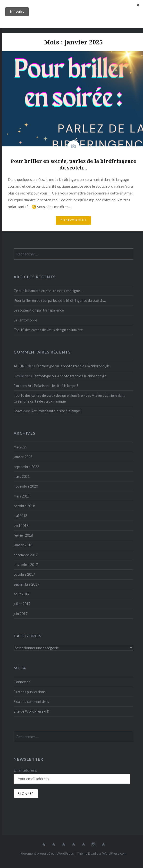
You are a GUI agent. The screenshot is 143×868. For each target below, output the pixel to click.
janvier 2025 (23, 457)
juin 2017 (21, 614)
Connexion (22, 682)
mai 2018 (20, 516)
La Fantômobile (25, 320)
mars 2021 (22, 476)
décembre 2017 (26, 555)
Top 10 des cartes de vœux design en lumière (48, 330)
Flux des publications (30, 692)
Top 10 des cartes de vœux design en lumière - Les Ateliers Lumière (65, 395)
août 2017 (21, 594)
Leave (18, 411)
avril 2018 (21, 526)
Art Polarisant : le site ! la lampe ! (53, 386)
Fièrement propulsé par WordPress (47, 853)
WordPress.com (114, 853)
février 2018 (23, 535)
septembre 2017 (26, 584)
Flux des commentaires (31, 702)
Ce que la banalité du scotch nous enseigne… (48, 291)
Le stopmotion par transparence (39, 310)
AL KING (20, 366)
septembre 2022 (26, 467)
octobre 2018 (24, 506)
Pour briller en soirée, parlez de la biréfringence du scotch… (60, 300)
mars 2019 (22, 496)
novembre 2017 (26, 565)
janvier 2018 (23, 545)
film (16, 386)
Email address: (25, 770)
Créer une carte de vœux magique (40, 401)
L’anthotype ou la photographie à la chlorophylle (73, 366)
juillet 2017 (22, 604)
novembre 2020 (26, 486)
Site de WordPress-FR (31, 711)
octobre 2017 (24, 574)
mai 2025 (20, 447)
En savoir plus (74, 220)
